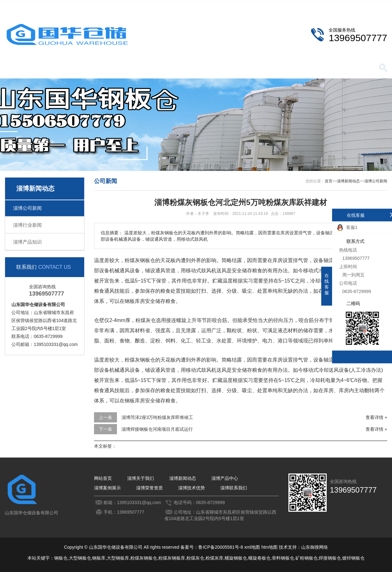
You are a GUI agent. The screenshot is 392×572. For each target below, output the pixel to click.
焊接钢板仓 (330, 558)
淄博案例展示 (206, 68)
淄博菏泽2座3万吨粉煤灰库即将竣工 (157, 417)
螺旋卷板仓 (259, 558)
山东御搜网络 (315, 547)
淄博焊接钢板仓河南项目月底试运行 (157, 429)
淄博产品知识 (27, 242)
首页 (329, 181)
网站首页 (27, 68)
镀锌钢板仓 (353, 558)
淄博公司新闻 (27, 208)
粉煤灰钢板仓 (144, 558)
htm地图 (269, 547)
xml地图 (252, 547)
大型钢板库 (118, 558)
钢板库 (99, 558)
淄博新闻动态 (116, 68)
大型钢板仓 (80, 558)
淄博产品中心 (161, 68)
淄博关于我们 (72, 68)
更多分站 (378, 5)
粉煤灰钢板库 (172, 558)
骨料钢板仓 (283, 558)
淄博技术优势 (295, 68)
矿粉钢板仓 (307, 558)
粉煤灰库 (214, 558)
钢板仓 (61, 558)
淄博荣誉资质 (250, 68)
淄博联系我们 (343, 5)
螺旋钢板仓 (236, 558)
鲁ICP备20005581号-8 (221, 547)
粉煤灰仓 (195, 558)
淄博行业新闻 (27, 225)
